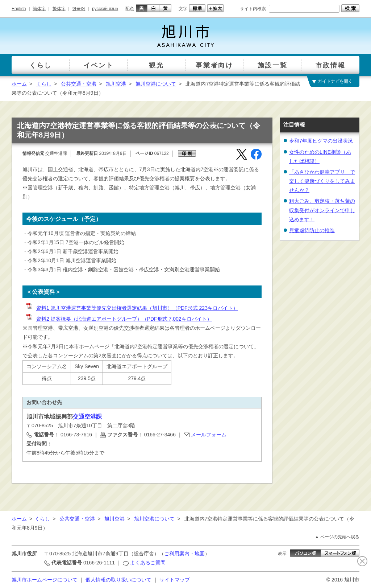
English (19, 9)
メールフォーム (209, 435)
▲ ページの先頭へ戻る (337, 537)
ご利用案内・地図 (184, 554)
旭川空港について (156, 84)
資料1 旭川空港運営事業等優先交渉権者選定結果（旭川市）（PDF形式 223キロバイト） (132, 308)
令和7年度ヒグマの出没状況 (321, 141)
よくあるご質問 (148, 563)
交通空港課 (87, 417)
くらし (44, 84)
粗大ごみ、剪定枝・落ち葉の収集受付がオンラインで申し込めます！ (322, 210)
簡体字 (39, 9)
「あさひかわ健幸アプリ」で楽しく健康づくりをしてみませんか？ (322, 181)
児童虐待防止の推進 (312, 230)
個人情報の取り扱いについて (118, 580)
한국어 (79, 9)
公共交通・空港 (79, 84)
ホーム (19, 84)
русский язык (105, 9)
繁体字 (59, 9)
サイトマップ (175, 580)
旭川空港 (116, 84)
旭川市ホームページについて (45, 580)
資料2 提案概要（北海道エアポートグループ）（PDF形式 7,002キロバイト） (119, 319)
